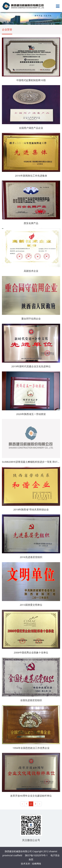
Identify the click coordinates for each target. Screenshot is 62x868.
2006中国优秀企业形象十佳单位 (31, 652)
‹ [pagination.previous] (22, 804)
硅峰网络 (37, 864)
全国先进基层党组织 (31, 700)
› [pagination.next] (40, 804)
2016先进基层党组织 (31, 557)
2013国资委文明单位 (31, 605)
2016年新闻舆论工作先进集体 (31, 176)
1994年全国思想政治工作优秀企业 (31, 748)
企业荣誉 (7, 30)
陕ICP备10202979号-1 (36, 855)
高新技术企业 (31, 271)
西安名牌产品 (31, 223)
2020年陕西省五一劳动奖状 (31, 414)
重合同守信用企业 (31, 319)
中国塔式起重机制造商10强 (31, 80)
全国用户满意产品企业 (31, 128)
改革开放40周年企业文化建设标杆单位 (31, 796)
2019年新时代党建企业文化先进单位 (31, 366)
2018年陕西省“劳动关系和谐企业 (31, 509)
